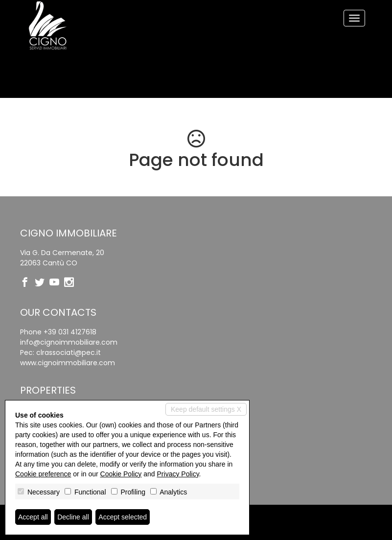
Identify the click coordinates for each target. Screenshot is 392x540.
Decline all (73, 517)
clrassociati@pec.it (69, 352)
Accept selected (123, 517)
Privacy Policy (178, 474)
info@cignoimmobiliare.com (69, 342)
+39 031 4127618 (70, 332)
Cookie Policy (121, 474)
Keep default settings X (206, 409)
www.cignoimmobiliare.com (68, 363)
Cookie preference (43, 474)
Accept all (33, 517)
